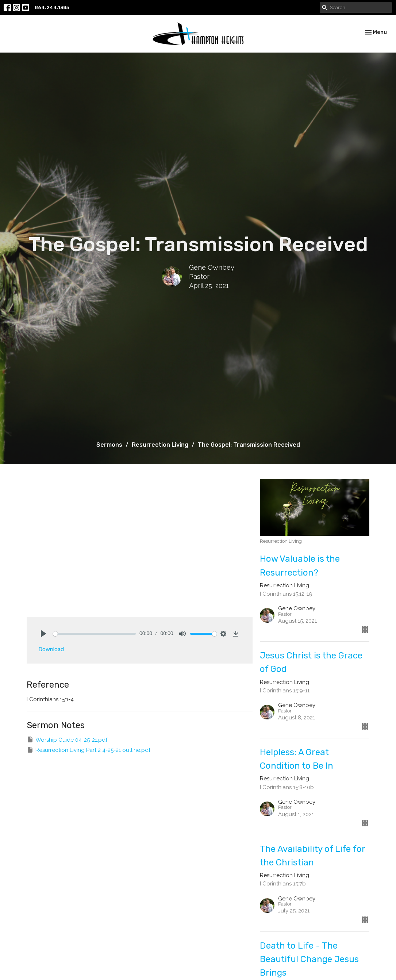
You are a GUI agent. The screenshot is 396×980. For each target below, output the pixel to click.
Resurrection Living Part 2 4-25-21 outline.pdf (89, 750)
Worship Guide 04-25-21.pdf (67, 739)
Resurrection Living (160, 445)
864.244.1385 (52, 7)
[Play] (43, 634)
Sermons (109, 445)
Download (51, 649)
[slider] (95, 634)
